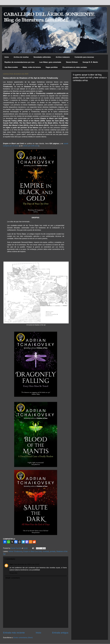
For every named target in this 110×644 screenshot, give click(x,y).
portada (53, 551)
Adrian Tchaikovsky (16, 551)
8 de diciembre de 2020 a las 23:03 (26, 564)
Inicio (7, 57)
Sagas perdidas (52, 67)
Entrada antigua (60, 633)
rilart (11, 564)
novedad (46, 551)
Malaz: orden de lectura (32, 67)
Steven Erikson (72, 62)
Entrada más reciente (14, 633)
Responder (13, 573)
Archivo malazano (63, 57)
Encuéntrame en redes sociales (75, 67)
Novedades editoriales (42, 57)
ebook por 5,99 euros (31, 146)
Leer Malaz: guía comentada (50, 62)
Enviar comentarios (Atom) (23, 638)
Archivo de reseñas (21, 57)
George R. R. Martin (90, 62)
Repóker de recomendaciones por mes (19, 62)
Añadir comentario (13, 578)
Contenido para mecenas (84, 57)
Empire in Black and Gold (33, 551)
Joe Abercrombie (11, 67)
